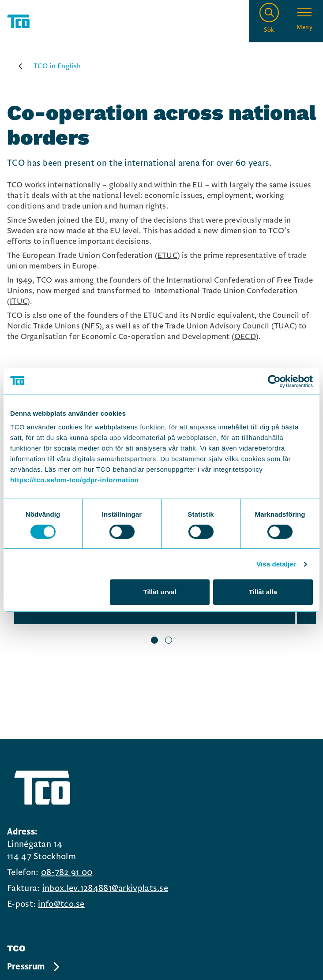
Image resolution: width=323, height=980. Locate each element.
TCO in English (47, 66)
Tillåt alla (263, 592)
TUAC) (285, 326)
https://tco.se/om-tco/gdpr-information (74, 480)
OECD (245, 337)
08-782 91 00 (67, 872)
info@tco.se (61, 904)
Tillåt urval (160, 592)
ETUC (167, 255)
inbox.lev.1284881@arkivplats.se (105, 888)
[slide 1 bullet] (154, 641)
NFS (92, 326)
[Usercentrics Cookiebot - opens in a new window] (274, 381)
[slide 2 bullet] (169, 641)
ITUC (19, 301)
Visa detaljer (276, 564)
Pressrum (34, 967)
